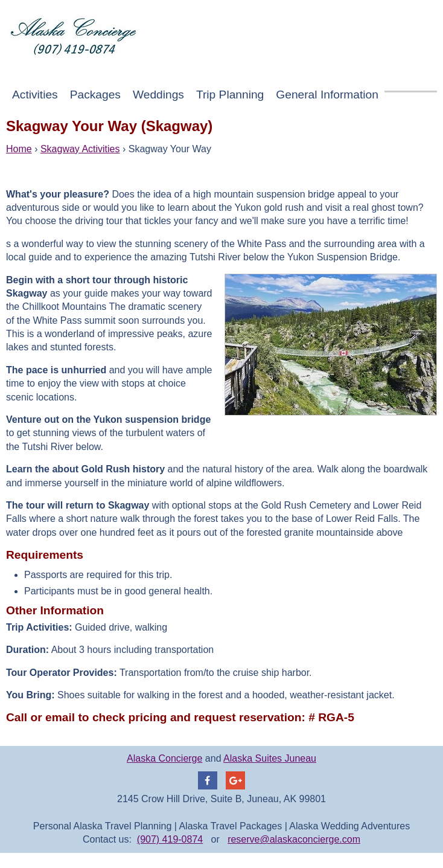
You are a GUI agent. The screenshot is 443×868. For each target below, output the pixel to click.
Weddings (158, 95)
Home (19, 149)
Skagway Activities (80, 149)
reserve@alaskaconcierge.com (294, 839)
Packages (95, 95)
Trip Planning (230, 95)
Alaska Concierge (164, 758)
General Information (327, 95)
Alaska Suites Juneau (270, 758)
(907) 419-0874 (170, 839)
